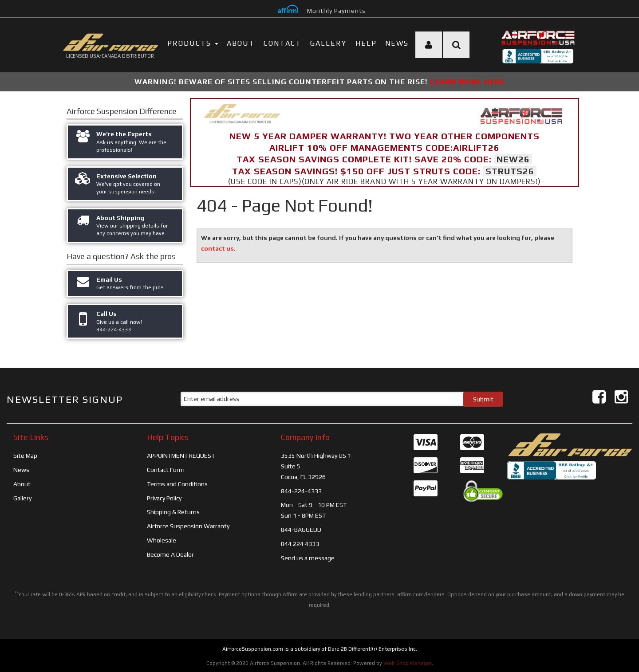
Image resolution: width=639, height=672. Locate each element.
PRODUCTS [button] (193, 43)
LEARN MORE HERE (467, 82)
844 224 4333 (300, 544)
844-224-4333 (301, 491)
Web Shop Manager (408, 663)
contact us (217, 248)
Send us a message (308, 558)
